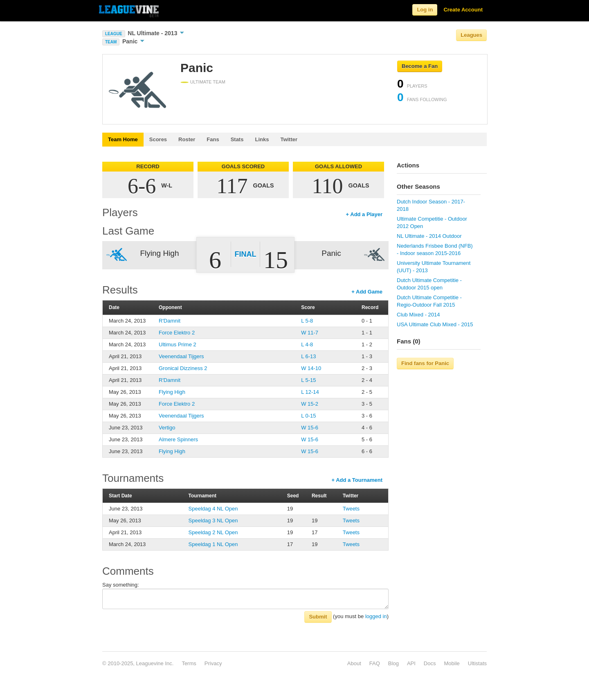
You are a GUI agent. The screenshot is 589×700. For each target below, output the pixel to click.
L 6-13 (308, 356)
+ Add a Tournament (357, 480)
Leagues (471, 35)
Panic (133, 41)
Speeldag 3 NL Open (213, 520)
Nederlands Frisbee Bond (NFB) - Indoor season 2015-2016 (435, 250)
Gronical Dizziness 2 (183, 368)
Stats (237, 139)
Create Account (463, 10)
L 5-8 (307, 321)
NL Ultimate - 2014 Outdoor (429, 236)
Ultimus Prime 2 (178, 344)
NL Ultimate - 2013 (156, 33)
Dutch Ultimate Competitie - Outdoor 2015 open (429, 284)
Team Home (123, 139)
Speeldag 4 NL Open (213, 509)
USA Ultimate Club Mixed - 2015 (435, 324)
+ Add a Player (364, 214)
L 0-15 (308, 416)
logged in (376, 616)
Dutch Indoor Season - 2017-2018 (431, 205)
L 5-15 (308, 380)
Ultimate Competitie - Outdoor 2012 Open (432, 222)
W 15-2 (310, 404)
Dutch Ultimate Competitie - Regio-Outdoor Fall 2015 (429, 301)
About (354, 663)
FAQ (375, 663)
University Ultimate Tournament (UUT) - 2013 (434, 267)
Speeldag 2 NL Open (213, 532)
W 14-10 (311, 368)
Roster (187, 139)
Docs (430, 663)
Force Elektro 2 (177, 333)
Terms (189, 663)
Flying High (172, 392)
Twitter (289, 139)
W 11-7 (310, 333)
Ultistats (477, 663)
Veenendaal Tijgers (181, 356)
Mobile (452, 663)
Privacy (213, 663)
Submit (318, 617)
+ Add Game (367, 292)
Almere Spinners (178, 439)
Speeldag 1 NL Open (213, 544)
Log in (425, 10)
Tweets (351, 509)
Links (262, 139)
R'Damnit (170, 321)
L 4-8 (307, 344)
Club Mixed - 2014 (418, 315)
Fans (213, 139)
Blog (393, 663)
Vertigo (167, 428)
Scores (158, 139)
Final (246, 254)
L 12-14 (310, 392)
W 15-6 (310, 428)
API (411, 663)
